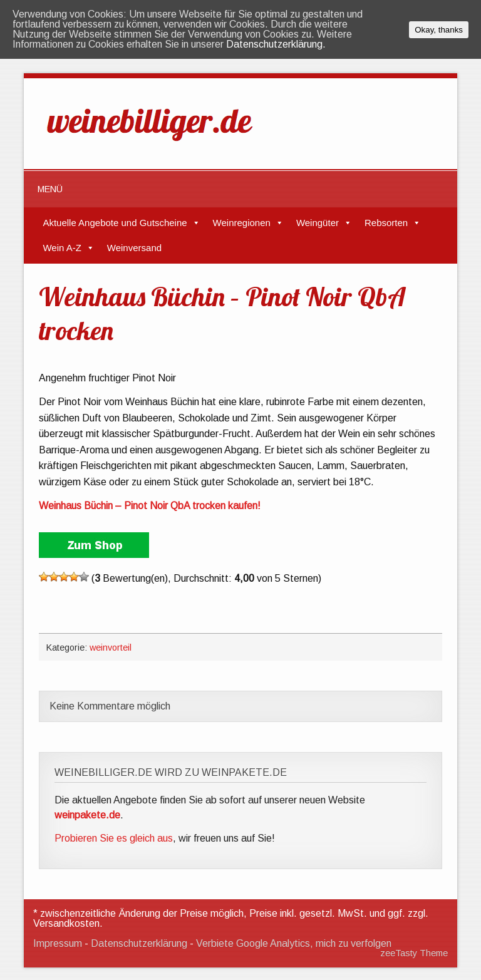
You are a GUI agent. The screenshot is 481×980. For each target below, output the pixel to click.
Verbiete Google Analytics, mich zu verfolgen (294, 943)
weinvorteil (111, 647)
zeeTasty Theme (414, 953)
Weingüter (318, 223)
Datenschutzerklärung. (276, 44)
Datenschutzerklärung (139, 943)
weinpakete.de (87, 815)
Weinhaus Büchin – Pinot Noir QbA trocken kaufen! (150, 506)
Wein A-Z (62, 248)
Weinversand (134, 248)
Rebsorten (386, 223)
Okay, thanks (439, 30)
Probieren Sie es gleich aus (114, 838)
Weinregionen (242, 223)
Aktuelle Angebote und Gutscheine (115, 223)
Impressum (58, 943)
